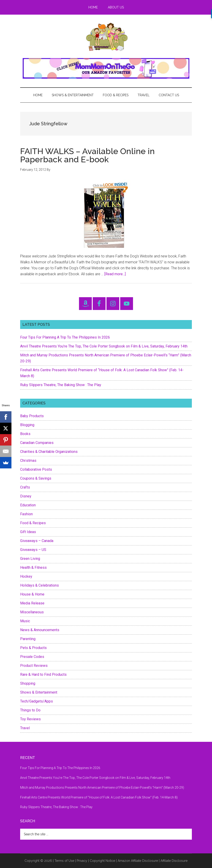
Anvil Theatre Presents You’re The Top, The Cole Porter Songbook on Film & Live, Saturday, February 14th (104, 346)
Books (25, 434)
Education (28, 505)
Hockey (26, 576)
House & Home (32, 594)
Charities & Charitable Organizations (49, 452)
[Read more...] (115, 274)
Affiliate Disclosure (174, 861)
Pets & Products (33, 648)
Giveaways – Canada (37, 541)
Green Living (30, 559)
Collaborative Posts (36, 469)
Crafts (25, 487)
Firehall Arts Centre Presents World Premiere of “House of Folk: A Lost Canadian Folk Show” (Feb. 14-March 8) (99, 797)
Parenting (28, 639)
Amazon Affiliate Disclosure (138, 861)
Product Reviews (34, 666)
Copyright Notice (102, 861)
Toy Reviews (30, 719)
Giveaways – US (33, 550)
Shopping (28, 683)
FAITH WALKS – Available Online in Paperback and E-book (87, 155)
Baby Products (32, 416)
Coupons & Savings (36, 478)
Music (25, 621)
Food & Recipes (33, 523)
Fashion (26, 514)
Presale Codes (32, 657)
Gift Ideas (28, 532)
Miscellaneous (32, 612)
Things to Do (30, 710)
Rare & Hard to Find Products (43, 674)
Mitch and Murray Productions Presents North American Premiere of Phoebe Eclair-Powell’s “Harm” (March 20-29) (102, 788)
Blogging (27, 425)
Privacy (82, 861)
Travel (25, 728)
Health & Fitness (33, 568)
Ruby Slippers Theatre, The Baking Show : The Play (61, 385)
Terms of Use (64, 861)
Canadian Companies (37, 443)
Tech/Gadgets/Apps (37, 701)
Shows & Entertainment (39, 692)
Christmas (28, 461)
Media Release (32, 603)
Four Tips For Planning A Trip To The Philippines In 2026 (65, 337)
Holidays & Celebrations (39, 585)
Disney (26, 496)
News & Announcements (40, 630)
